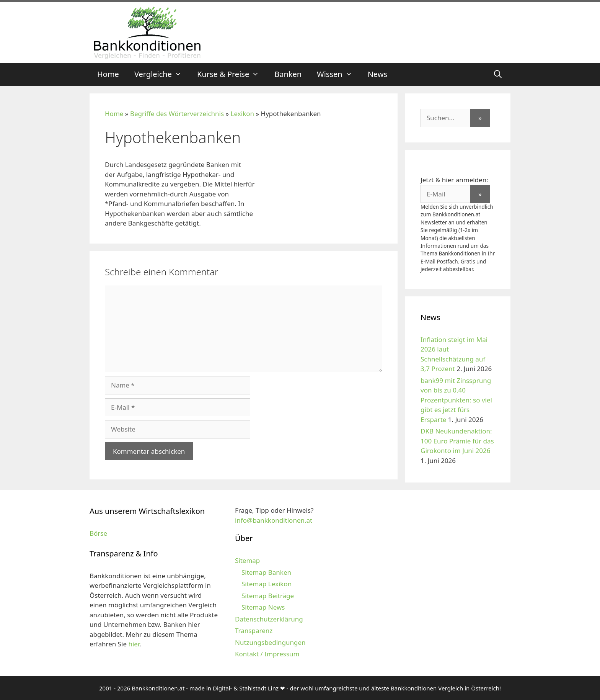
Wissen (338, 74)
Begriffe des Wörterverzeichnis (177, 114)
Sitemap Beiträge (268, 596)
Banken (288, 74)
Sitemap (247, 560)
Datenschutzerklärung (269, 619)
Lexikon (242, 114)
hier (134, 644)
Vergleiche (162, 74)
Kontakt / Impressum (267, 654)
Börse (98, 533)
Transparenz (254, 630)
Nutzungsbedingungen (270, 642)
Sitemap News (263, 607)
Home (108, 74)
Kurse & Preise (232, 74)
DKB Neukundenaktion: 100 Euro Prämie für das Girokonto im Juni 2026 (457, 441)
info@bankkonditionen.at (274, 520)
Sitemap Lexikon (267, 584)
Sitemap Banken (266, 572)
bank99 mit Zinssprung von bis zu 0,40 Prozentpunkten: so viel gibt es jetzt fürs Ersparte (456, 400)
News (377, 74)
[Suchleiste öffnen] (498, 74)
